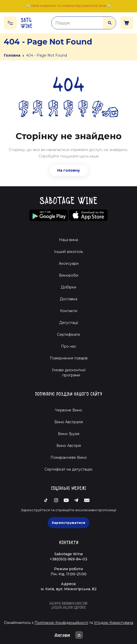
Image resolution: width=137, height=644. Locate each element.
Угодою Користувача (114, 623)
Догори (69, 635)
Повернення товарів (69, 358)
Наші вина (68, 240)
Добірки (68, 287)
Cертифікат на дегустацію (68, 469)
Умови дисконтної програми (69, 373)
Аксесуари (69, 263)
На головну (69, 170)
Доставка (68, 299)
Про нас (69, 346)
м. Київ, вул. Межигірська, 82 (69, 589)
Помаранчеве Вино (69, 457)
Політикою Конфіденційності (61, 623)
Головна (12, 55)
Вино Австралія (69, 422)
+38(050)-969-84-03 (68, 559)
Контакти (69, 311)
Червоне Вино (68, 410)
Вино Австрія (69, 446)
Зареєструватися (68, 523)
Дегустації (69, 323)
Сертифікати (68, 334)
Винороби (69, 275)
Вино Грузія (69, 434)
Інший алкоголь (68, 252)
